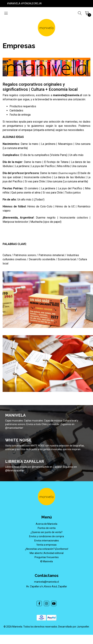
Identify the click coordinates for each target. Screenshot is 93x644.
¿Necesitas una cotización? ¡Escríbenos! (47, 549)
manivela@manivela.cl (46, 582)
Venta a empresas (46, 545)
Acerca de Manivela (46, 524)
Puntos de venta (47, 528)
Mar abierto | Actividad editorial (47, 553)
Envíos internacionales (47, 541)
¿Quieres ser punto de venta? (46, 532)
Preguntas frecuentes (47, 557)
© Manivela (46, 561)
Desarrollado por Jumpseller (74, 627)
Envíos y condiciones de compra (46, 536)
